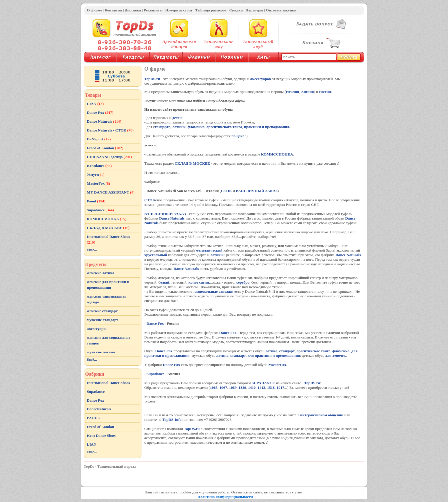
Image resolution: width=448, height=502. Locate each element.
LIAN (95, 104)
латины (179, 127)
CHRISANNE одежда (109, 157)
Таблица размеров (211, 10)
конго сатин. (199, 282)
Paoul (96, 201)
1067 (223, 388)
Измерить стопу (179, 10)
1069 (233, 388)
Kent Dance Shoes (102, 436)
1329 (242, 388)
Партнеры (254, 10)
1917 (280, 388)
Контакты (113, 10)
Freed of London (105, 148)
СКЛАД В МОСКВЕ (193, 163)
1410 (252, 388)
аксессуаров (261, 79)
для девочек (335, 355)
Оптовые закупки (281, 10)
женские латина (101, 273)
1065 (214, 388)
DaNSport (99, 139)
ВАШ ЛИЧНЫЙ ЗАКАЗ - (166, 214)
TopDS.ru (152, 79)
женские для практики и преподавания (108, 285)
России (325, 92)
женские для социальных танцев (109, 340)
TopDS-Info (172, 420)
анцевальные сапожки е (216, 291)
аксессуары (97, 329)
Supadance (155, 374)
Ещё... (92, 250)
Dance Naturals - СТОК (110, 130)
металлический (209, 250)
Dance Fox (156, 323)
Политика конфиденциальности (225, 497)
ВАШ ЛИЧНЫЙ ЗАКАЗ (257, 191)
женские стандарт (102, 311)
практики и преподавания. (267, 127)
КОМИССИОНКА (277, 154)
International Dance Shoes (108, 239)
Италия (292, 92)
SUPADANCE (263, 383)
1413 (261, 388)
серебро (243, 282)
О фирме (94, 10)
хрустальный (156, 255)
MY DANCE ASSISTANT (111, 192)
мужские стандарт (103, 320)
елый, (165, 282)
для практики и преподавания (274, 355)
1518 (271, 388)
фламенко (196, 127)
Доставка (133, 10)
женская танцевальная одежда (107, 299)
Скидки (236, 10)
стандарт (287, 351)
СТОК (226, 191)
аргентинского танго (224, 127)
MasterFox (277, 365)
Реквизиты (153, 10)
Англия (307, 92)
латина (271, 351)
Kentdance (99, 166)
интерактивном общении (322, 415)
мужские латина (101, 352)
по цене (238, 136)
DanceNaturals (99, 409)
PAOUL (93, 418)
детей (177, 118)
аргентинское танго (313, 351)
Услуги (96, 175)
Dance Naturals (172, 218)
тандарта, (163, 127)
